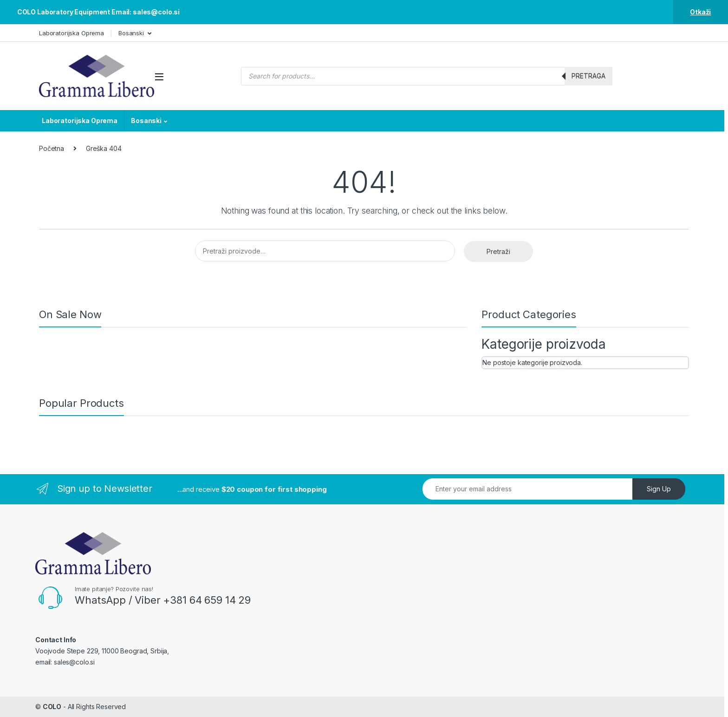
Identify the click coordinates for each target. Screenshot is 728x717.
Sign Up (659, 489)
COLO (52, 707)
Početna (52, 148)
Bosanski (131, 33)
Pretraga (588, 76)
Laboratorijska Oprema (71, 33)
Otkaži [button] (700, 12)
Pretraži (498, 251)
